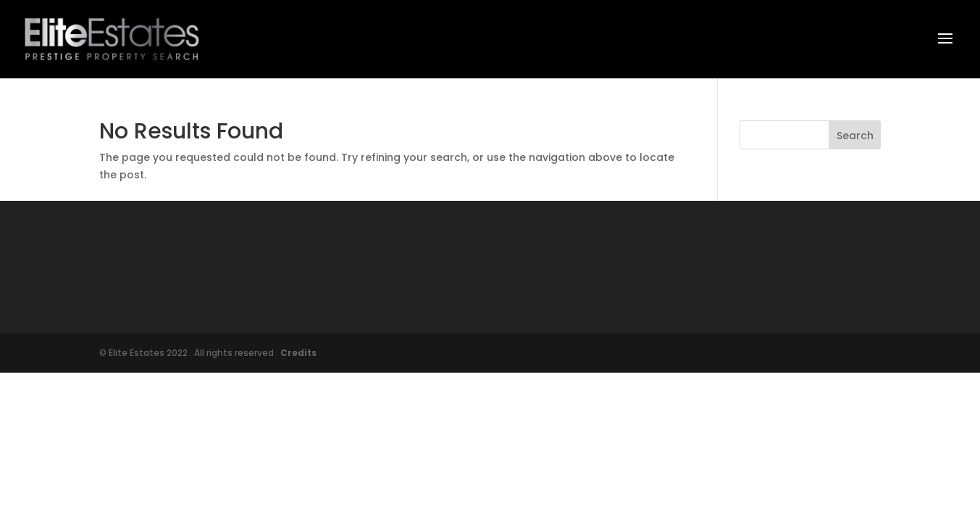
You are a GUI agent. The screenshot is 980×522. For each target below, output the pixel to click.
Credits (298, 353)
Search (855, 136)
